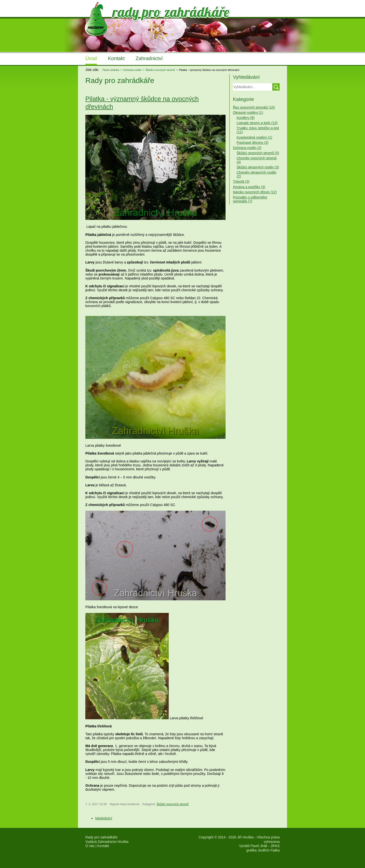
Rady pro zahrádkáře (101, 837)
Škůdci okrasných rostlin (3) (258, 167)
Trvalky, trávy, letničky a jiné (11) (258, 130)
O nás (90, 846)
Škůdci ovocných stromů (173, 804)
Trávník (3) (241, 181)
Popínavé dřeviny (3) (252, 143)
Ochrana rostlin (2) (247, 148)
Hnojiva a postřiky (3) (249, 187)
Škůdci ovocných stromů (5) (258, 153)
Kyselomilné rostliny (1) (254, 137)
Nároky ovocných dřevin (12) (255, 192)
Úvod (91, 58)
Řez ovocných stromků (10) (254, 107)
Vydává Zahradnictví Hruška (107, 842)
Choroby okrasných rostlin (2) (257, 174)
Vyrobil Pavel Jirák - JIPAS (259, 846)
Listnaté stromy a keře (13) (257, 123)
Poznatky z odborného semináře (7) (250, 199)
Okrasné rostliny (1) (248, 113)
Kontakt (116, 58)
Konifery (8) (245, 118)
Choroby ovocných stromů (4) (257, 160)
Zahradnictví (149, 58)
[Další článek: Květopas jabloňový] (104, 818)
